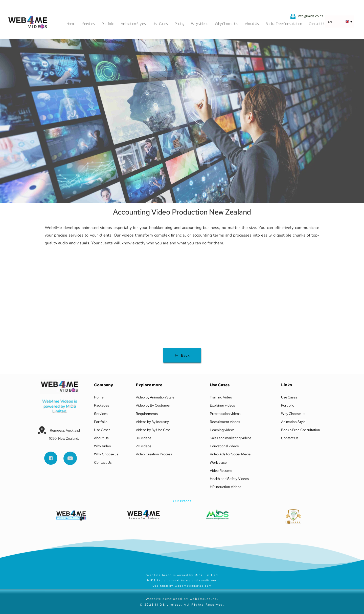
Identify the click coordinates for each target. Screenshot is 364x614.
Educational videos (224, 446)
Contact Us (103, 462)
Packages (101, 405)
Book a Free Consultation (301, 430)
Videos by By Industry (152, 422)
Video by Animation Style (155, 397)
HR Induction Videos (226, 487)
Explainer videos (223, 405)
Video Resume (221, 471)
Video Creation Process (154, 454)
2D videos (144, 446)
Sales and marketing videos (231, 438)
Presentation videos (225, 414)
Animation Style (294, 422)
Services (101, 414)
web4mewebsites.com (193, 586)
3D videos (143, 438)
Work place (219, 462)
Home (99, 397)
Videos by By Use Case (153, 430)
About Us (101, 438)
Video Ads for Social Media (230, 454)
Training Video (221, 397)
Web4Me (54, 228)
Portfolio (101, 422)
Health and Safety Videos (229, 479)
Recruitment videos (225, 422)
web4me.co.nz (203, 599)
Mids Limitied (207, 575)
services (76, 235)
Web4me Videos (58, 401)
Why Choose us (106, 454)
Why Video (103, 446)
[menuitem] (73, 22)
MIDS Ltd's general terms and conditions (182, 580)
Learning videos (222, 430)
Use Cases (102, 430)
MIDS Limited (65, 409)
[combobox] (340, 22)
